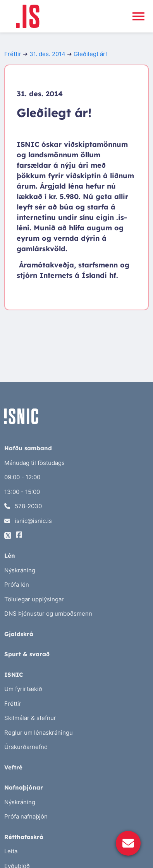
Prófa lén (17, 585)
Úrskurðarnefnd (26, 747)
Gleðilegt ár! (90, 54)
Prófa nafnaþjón (26, 816)
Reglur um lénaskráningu (39, 733)
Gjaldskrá (19, 634)
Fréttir (13, 54)
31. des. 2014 (47, 54)
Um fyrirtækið (23, 689)
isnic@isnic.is (28, 521)
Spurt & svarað (27, 654)
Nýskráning (20, 570)
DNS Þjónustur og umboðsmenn (48, 614)
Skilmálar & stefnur (30, 718)
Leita (11, 851)
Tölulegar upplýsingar (34, 599)
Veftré (13, 767)
